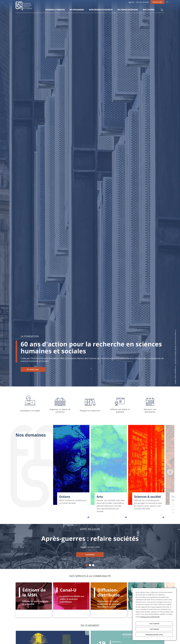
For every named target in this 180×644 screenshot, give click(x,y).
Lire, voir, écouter (142, 2)
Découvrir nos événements (150, 404)
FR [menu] (167, 2)
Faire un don (157, 2)
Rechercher (162, 10)
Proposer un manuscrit (90, 404)
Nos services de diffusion (128, 10)
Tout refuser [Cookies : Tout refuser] (154, 629)
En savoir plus (33, 369)
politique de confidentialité (150, 617)
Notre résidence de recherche (101, 10)
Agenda (131, 2)
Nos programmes (77, 10)
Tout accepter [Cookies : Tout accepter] (154, 624)
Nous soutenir (149, 10)
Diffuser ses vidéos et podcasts (120, 404)
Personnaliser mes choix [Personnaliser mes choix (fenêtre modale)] (154, 635)
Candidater (90, 555)
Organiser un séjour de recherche (60, 404)
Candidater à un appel (30, 404)
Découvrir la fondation (55, 10)
